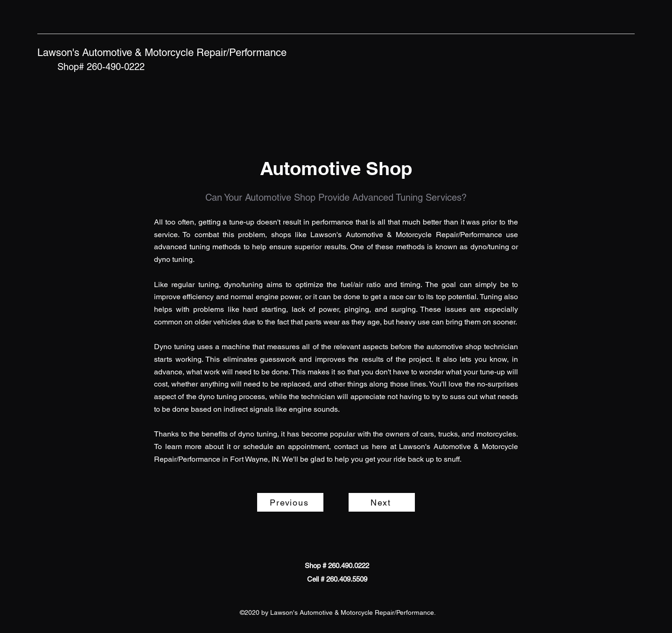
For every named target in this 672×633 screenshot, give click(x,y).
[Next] (382, 502)
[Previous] (290, 502)
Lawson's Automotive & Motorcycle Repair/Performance (162, 53)
